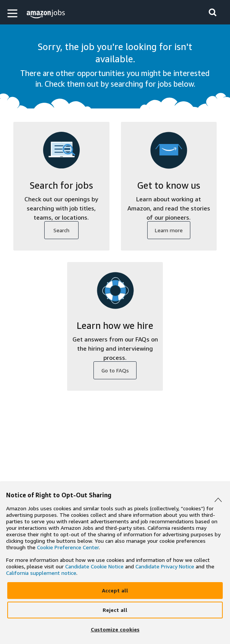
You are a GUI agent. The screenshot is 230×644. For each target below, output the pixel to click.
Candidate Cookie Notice (94, 566)
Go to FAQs (115, 370)
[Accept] (115, 591)
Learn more (169, 230)
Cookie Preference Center (68, 547)
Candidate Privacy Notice (165, 566)
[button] (13, 13)
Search (61, 230)
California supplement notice (41, 573)
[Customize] (115, 629)
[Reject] (115, 610)
